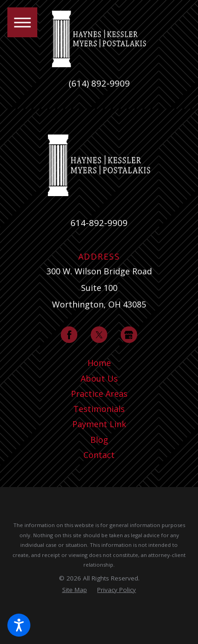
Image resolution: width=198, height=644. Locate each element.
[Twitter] (99, 335)
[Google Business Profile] (129, 335)
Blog (99, 440)
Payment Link (99, 424)
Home (99, 363)
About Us (99, 378)
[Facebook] (69, 335)
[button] (19, 625)
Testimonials (99, 409)
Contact (99, 455)
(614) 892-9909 (99, 84)
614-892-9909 (99, 223)
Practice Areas (99, 394)
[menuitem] (99, 363)
